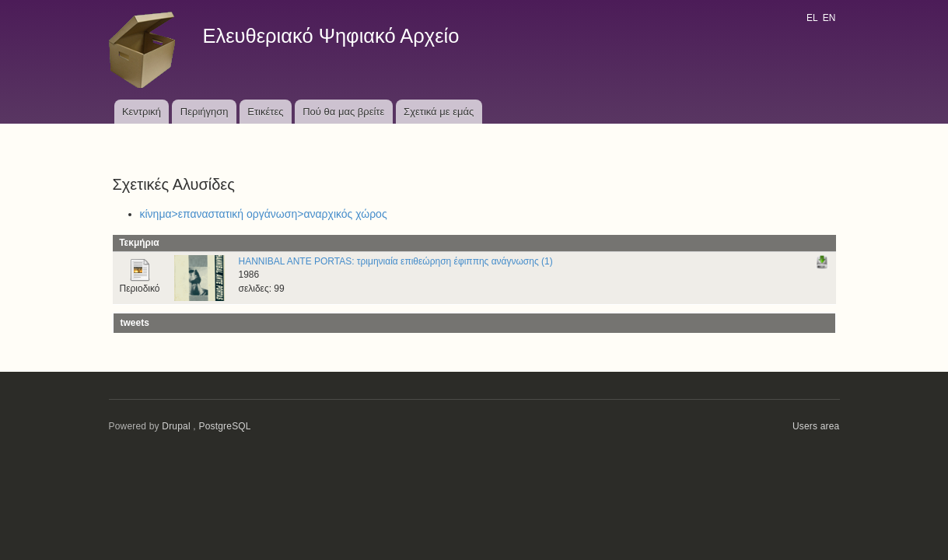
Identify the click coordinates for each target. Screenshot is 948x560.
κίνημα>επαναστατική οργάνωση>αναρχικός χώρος (264, 214)
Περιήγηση (205, 112)
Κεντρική (142, 112)
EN (829, 18)
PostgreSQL (224, 426)
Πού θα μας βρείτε (343, 112)
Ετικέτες (265, 112)
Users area (816, 426)
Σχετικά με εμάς (439, 112)
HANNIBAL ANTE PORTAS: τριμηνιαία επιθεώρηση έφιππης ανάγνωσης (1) (396, 261)
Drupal (176, 426)
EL (812, 18)
